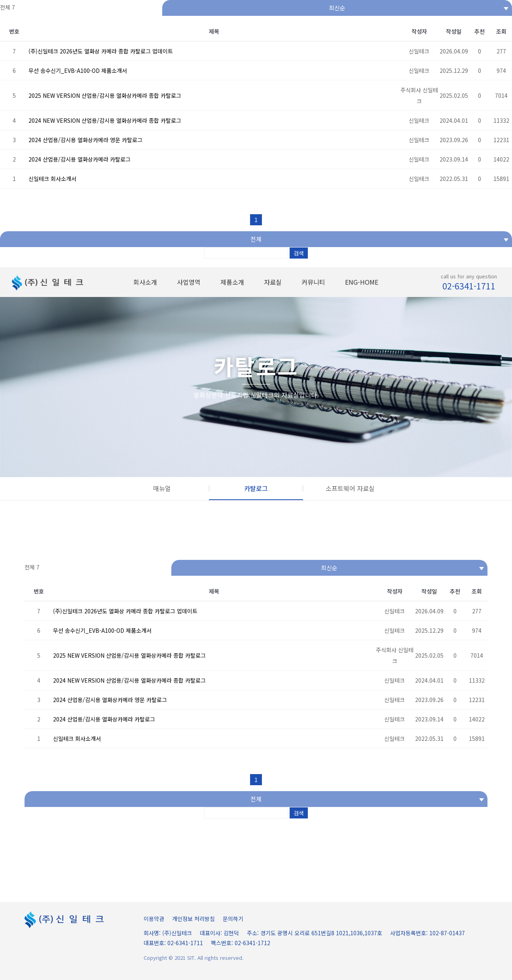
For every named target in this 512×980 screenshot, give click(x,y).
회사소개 (145, 282)
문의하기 (233, 919)
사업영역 (189, 282)
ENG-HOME (362, 282)
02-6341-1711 (469, 286)
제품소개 (232, 282)
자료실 (273, 282)
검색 (299, 253)
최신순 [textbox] (337, 8)
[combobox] (337, 8)
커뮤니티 (313, 282)
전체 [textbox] (256, 239)
